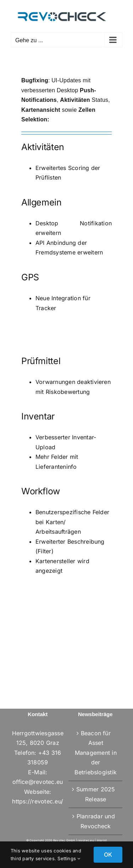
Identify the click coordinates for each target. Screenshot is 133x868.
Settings (69, 858)
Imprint (102, 840)
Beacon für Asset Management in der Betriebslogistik (96, 753)
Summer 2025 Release (96, 794)
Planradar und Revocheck (96, 821)
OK (108, 855)
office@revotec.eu (38, 782)
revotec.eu (86, 840)
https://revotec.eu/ (38, 801)
